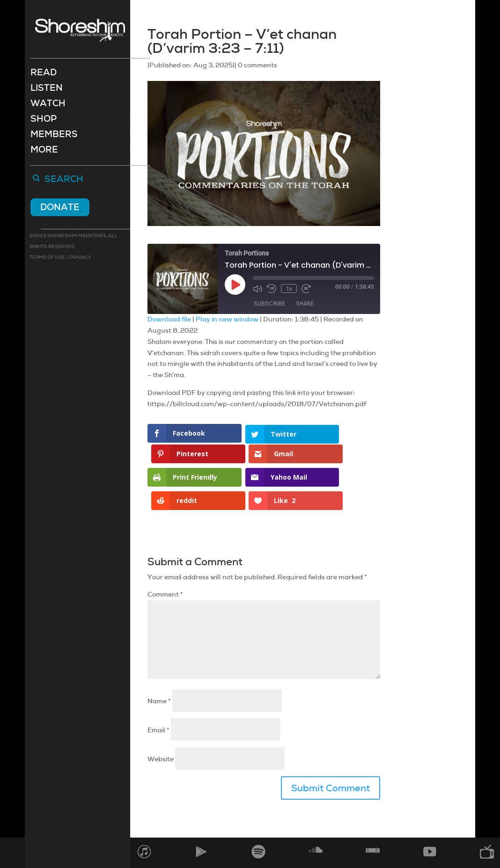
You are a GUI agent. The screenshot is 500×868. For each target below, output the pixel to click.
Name (159, 674)
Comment (165, 567)
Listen (47, 90)
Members (54, 136)
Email (158, 703)
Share (305, 303)
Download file (169, 319)
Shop (44, 121)
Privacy (80, 258)
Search (64, 181)
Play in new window (227, 319)
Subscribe (269, 303)
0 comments (257, 65)
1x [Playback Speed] (289, 289)
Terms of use (47, 258)
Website (161, 732)
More (44, 152)
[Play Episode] (235, 284)
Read (44, 75)
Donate (60, 208)
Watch (48, 106)
